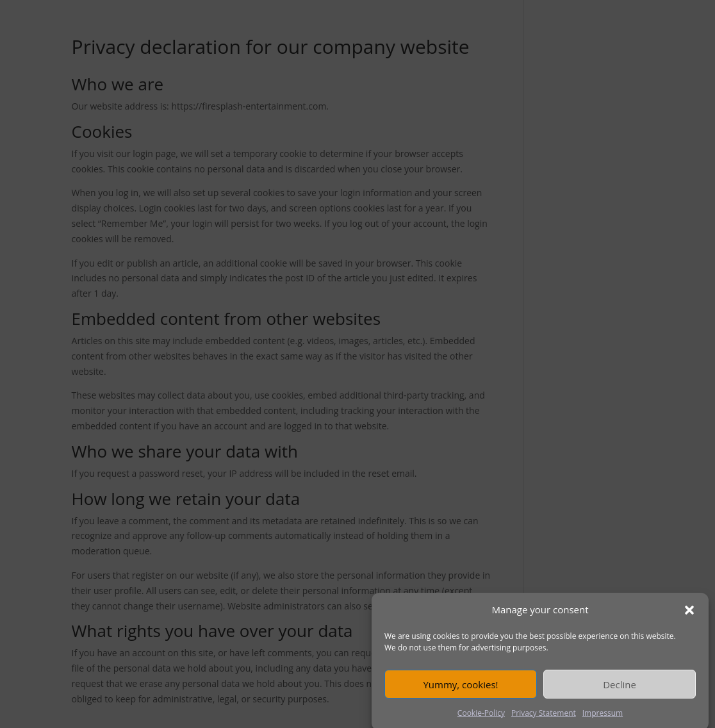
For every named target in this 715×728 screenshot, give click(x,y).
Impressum (603, 718)
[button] (689, 615)
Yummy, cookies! (460, 689)
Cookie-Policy (481, 718)
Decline (620, 689)
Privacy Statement (544, 718)
